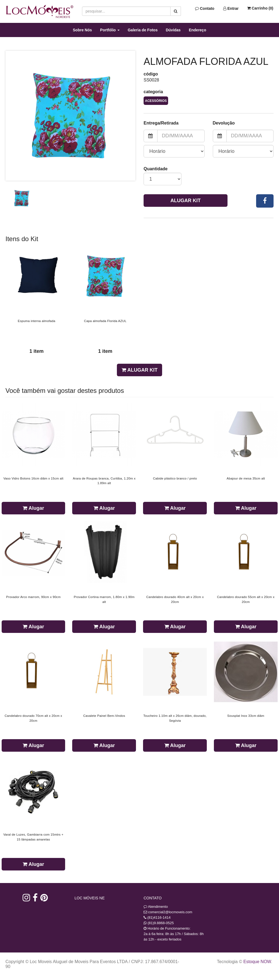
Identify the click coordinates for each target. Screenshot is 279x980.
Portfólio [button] (110, 30)
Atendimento (156, 907)
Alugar (33, 508)
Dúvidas (173, 30)
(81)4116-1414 (159, 917)
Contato (205, 8)
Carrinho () (260, 8)
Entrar (231, 8)
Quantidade (156, 169)
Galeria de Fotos (143, 30)
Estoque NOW (257, 962)
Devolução (224, 123)
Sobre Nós (82, 30)
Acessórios (156, 101)
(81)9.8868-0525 (161, 923)
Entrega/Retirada (161, 123)
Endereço (198, 30)
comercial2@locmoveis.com (170, 912)
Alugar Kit (186, 201)
